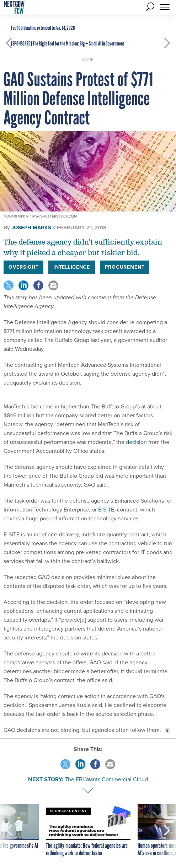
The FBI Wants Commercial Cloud (106, 779)
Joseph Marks (31, 227)
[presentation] (9, 831)
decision (136, 442)
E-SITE (105, 510)
